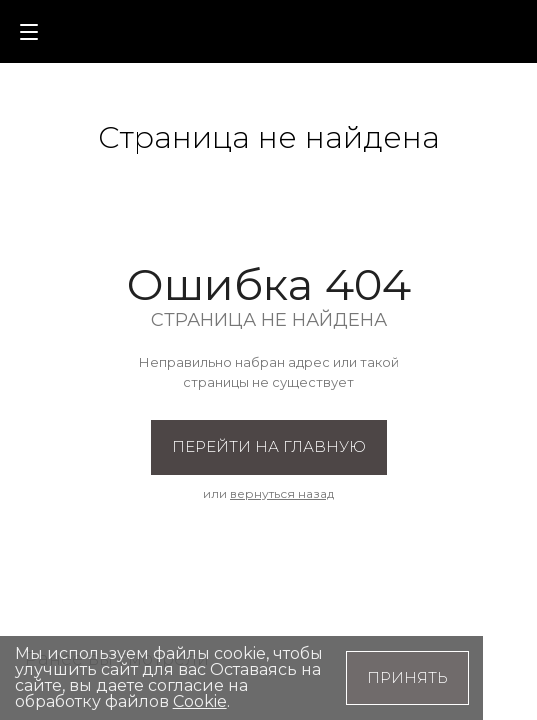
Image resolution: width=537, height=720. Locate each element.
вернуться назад (282, 493)
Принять (407, 677)
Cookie (200, 701)
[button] (467, 30)
